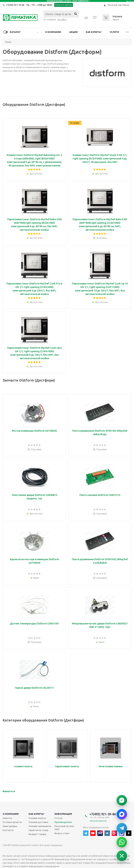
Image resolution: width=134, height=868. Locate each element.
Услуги (114, 32)
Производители (63, 822)
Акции (73, 32)
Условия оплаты (37, 818)
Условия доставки (38, 822)
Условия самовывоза (40, 826)
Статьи (58, 818)
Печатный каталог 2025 (64, 828)
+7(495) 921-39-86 (15, 5)
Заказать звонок (64, 5)
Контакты (8, 830)
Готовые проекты (12, 822)
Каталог (15, 32)
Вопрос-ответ (62, 833)
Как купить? (94, 32)
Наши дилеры (10, 826)
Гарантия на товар (39, 830)
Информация (63, 814)
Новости (7, 818)
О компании (53, 32)
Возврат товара (37, 834)
